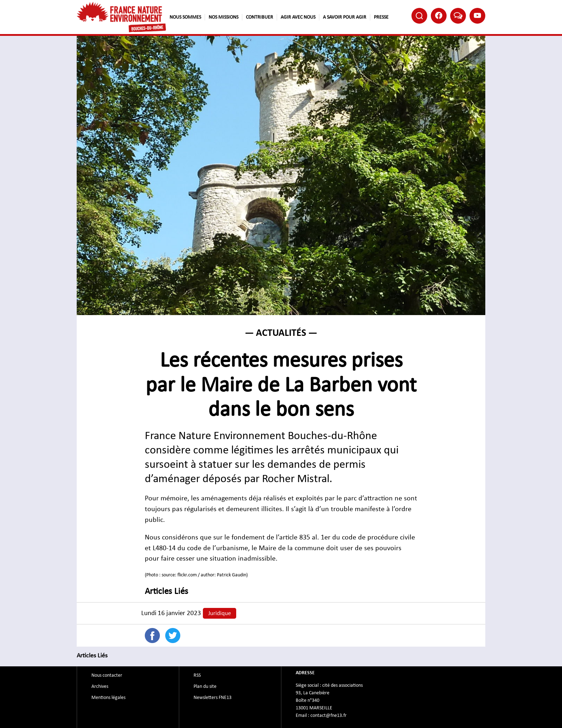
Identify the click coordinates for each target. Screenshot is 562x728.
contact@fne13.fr (328, 715)
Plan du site (205, 686)
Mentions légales (108, 698)
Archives (100, 686)
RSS (197, 675)
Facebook (439, 15)
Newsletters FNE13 (213, 698)
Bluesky (458, 15)
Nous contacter (107, 675)
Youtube (477, 15)
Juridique (220, 613)
